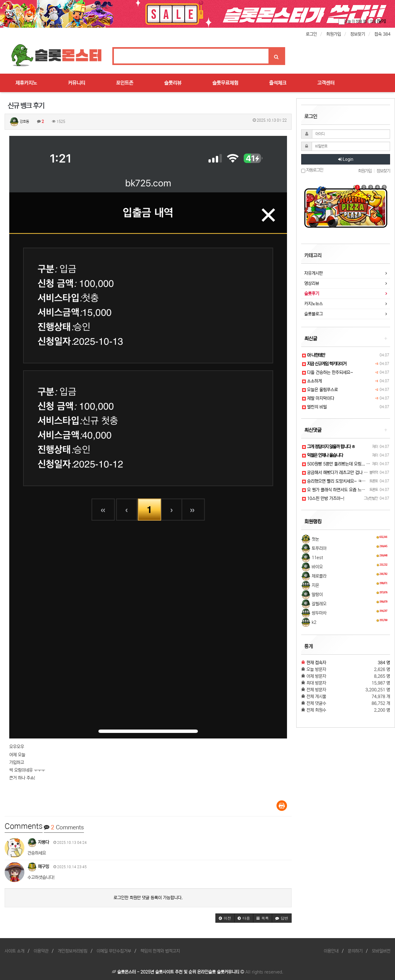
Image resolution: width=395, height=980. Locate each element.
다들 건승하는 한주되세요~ (328, 372)
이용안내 (331, 951)
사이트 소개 (15, 951)
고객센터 (326, 83)
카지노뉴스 (314, 304)
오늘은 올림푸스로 (320, 390)
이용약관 (41, 951)
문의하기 (355, 951)
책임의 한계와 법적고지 (160, 951)
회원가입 (334, 34)
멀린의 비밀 (314, 407)
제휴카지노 (26, 83)
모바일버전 (381, 951)
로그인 (311, 34)
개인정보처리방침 (73, 951)
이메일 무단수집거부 (114, 951)
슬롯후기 (312, 294)
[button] (225, 918)
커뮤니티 (77, 83)
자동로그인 (312, 170)
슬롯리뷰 (173, 83)
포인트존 (125, 83)
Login (346, 159)
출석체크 (278, 83)
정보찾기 (358, 34)
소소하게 (312, 381)
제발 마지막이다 (318, 398)
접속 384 (382, 34)
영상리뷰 (312, 283)
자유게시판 (314, 273)
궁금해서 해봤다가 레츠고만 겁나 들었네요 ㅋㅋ (345, 473)
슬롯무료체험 (225, 83)
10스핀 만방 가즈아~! (323, 498)
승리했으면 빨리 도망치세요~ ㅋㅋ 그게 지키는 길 (347, 481)
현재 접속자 (316, 663)
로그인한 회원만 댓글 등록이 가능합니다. (148, 898)
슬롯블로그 (314, 314)
